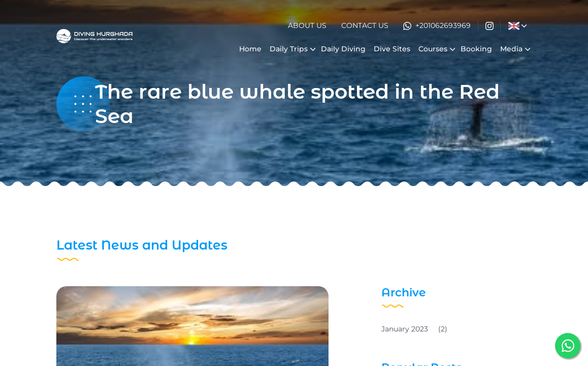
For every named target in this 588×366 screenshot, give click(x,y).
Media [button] (511, 49)
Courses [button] (433, 49)
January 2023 (414, 329)
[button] (514, 26)
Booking (476, 49)
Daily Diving (343, 49)
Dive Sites (392, 49)
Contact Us (365, 25)
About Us (307, 25)
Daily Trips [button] (289, 49)
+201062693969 (437, 25)
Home (250, 49)
